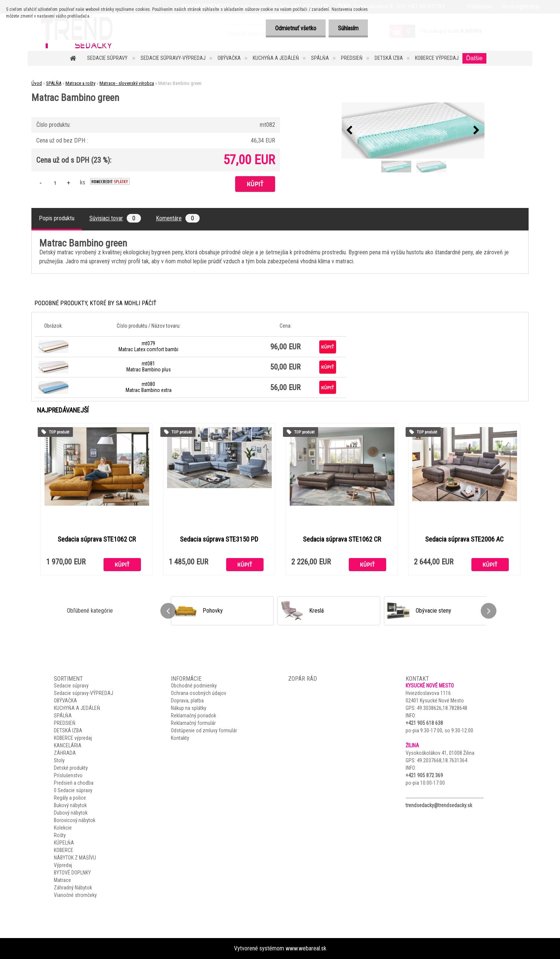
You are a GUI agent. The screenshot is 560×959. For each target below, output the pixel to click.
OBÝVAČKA (229, 58)
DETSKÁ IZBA (389, 58)
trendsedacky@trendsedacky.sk (439, 805)
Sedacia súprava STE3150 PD (219, 539)
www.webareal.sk (306, 948)
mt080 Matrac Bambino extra (149, 387)
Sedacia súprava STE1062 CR (97, 539)
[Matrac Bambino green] (413, 131)
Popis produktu (57, 218)
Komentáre (178, 218)
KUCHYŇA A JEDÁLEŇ (276, 58)
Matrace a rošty (80, 83)
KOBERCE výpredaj (437, 58)
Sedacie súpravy (108, 58)
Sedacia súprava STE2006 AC (464, 539)
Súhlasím (348, 28)
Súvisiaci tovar (115, 218)
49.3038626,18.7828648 (442, 708)
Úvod (37, 83)
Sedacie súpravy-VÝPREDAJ (173, 58)
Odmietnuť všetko (296, 28)
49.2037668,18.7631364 (442, 760)
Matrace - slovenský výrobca (127, 83)
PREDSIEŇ (352, 58)
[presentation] (350, 131)
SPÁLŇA (320, 58)
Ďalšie (474, 58)
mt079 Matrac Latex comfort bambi (148, 346)
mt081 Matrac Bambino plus (149, 367)
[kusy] (55, 183)
